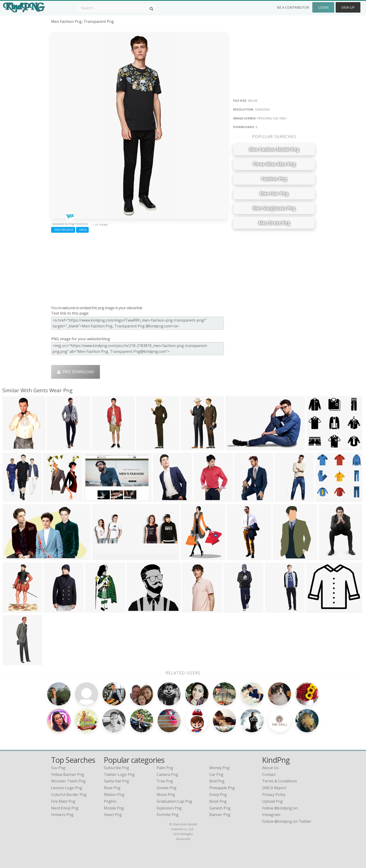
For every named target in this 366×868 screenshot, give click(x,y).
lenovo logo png (67, 788)
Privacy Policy (274, 795)
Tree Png (165, 781)
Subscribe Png (116, 768)
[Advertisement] (139, 268)
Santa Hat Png (116, 781)
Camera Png (167, 774)
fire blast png (63, 801)
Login (323, 7)
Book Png (218, 801)
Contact (269, 774)
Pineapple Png (222, 788)
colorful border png (69, 795)
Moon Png (166, 795)
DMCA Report (274, 788)
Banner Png (220, 815)
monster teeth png (68, 781)
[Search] (151, 9)
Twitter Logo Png (119, 774)
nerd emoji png (65, 808)
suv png (58, 768)
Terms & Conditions (280, 781)
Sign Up (348, 7)
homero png (62, 815)
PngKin (110, 801)
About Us (270, 768)
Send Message (63, 230)
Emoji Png (218, 795)
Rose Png (112, 788)
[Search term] (116, 8)
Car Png (216, 774)
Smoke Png (167, 788)
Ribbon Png (114, 795)
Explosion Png (169, 808)
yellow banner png (68, 774)
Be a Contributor (293, 7)
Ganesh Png (220, 808)
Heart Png (113, 815)
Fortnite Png (168, 815)
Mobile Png (114, 808)
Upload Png (272, 801)
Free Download (76, 372)
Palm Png (165, 768)
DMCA (82, 230)
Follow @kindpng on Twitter (287, 821)
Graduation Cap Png (174, 801)
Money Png (219, 768)
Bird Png (217, 781)
